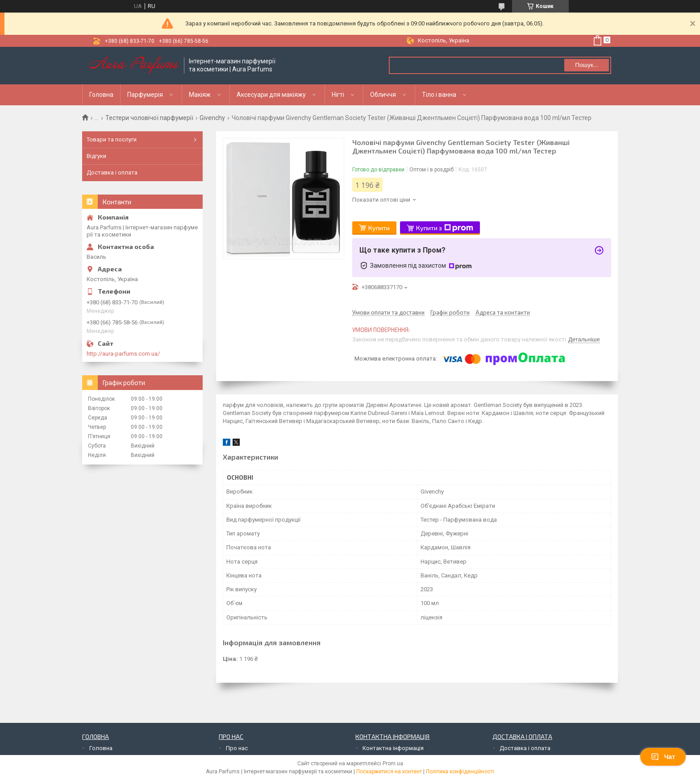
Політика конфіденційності (460, 772)
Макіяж (200, 95)
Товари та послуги (112, 139)
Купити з (445, 228)
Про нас (237, 748)
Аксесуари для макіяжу (271, 95)
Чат (663, 757)
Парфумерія (145, 95)
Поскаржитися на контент (389, 772)
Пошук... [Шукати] (586, 65)
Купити (379, 228)
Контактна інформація (393, 748)
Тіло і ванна (439, 95)
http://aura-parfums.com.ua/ (123, 354)
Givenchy (212, 118)
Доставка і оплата (112, 172)
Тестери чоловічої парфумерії (149, 118)
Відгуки (96, 156)
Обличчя (383, 95)
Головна (101, 95)
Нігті (338, 95)
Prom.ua (393, 763)
